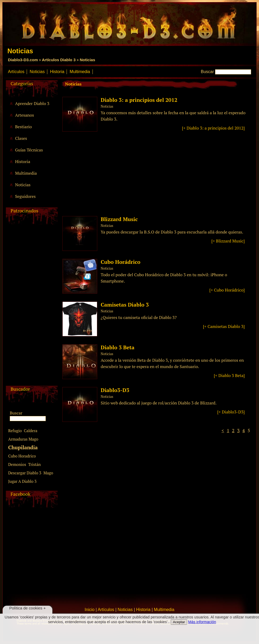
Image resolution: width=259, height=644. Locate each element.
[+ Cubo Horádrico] (227, 290)
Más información (202, 622)
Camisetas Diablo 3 (125, 305)
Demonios (17, 464)
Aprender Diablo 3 (32, 103)
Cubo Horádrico (121, 262)
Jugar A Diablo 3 (22, 481)
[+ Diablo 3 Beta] (229, 375)
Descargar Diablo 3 (25, 473)
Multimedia (80, 72)
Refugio (15, 431)
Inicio (89, 610)
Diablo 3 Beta (118, 347)
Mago (48, 473)
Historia (57, 72)
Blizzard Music (119, 219)
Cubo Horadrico (22, 456)
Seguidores (25, 196)
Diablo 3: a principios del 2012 (139, 100)
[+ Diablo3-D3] (231, 412)
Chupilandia (23, 447)
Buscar (207, 72)
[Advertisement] (31, 307)
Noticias (87, 60)
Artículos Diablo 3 (59, 60)
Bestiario (23, 127)
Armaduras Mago (23, 439)
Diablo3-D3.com (23, 60)
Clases (21, 138)
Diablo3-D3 (115, 390)
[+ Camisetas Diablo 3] (224, 326)
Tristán (35, 464)
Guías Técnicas (29, 150)
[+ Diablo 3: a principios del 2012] (213, 128)
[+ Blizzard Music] (228, 241)
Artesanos (24, 115)
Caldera (31, 431)
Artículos (16, 72)
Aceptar (179, 622)
